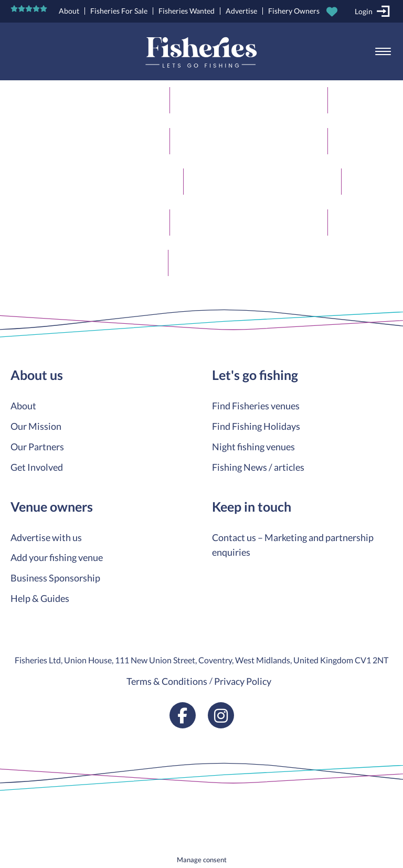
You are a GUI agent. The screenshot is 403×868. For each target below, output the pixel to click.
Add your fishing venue (57, 557)
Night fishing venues (253, 447)
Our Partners (37, 447)
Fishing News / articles (258, 467)
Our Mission (36, 426)
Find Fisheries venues (256, 406)
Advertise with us (46, 537)
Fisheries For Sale (119, 11)
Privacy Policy (243, 681)
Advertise (241, 11)
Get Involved (37, 467)
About (69, 11)
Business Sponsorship (55, 578)
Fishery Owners (294, 11)
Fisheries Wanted (187, 11)
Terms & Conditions (167, 681)
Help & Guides (40, 598)
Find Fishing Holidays (256, 426)
